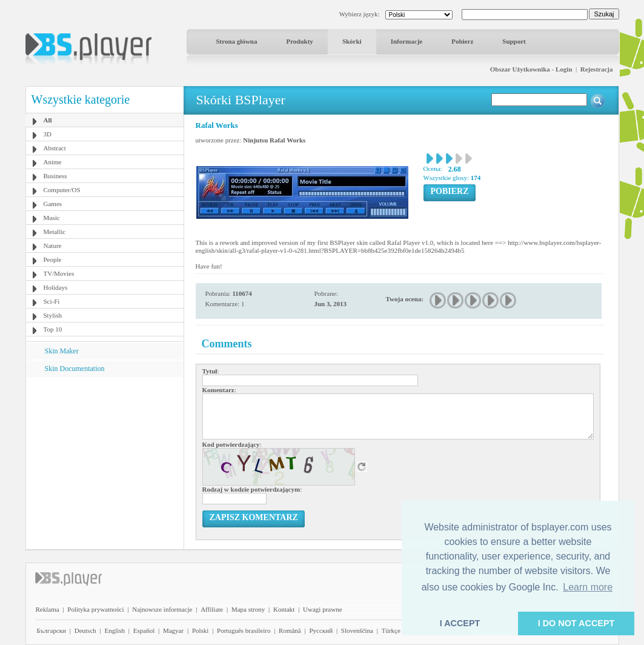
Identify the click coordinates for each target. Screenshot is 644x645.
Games (53, 204)
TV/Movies (59, 273)
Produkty (299, 41)
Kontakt (284, 609)
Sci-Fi (52, 301)
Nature (53, 246)
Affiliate (212, 609)
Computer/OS (62, 190)
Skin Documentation (75, 369)
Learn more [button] (588, 587)
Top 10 (53, 329)
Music (52, 218)
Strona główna (237, 41)
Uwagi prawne (322, 609)
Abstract (55, 148)
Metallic (55, 232)
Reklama (48, 609)
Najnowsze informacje (162, 609)
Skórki (352, 41)
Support (514, 41)
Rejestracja (597, 69)
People (53, 259)
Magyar (173, 630)
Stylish (53, 315)
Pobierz (462, 41)
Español (144, 630)
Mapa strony (248, 609)
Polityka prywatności (95, 609)
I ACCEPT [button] (460, 623)
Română (290, 630)
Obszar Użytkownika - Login (531, 69)
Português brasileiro (244, 630)
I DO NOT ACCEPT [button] (576, 623)
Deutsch (85, 630)
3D (48, 134)
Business (55, 176)
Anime (53, 162)
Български (52, 630)
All (48, 120)
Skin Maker (62, 351)
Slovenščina (357, 630)
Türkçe (391, 630)
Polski (201, 630)
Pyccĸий (321, 630)
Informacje (407, 41)
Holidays (56, 287)
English (115, 630)
